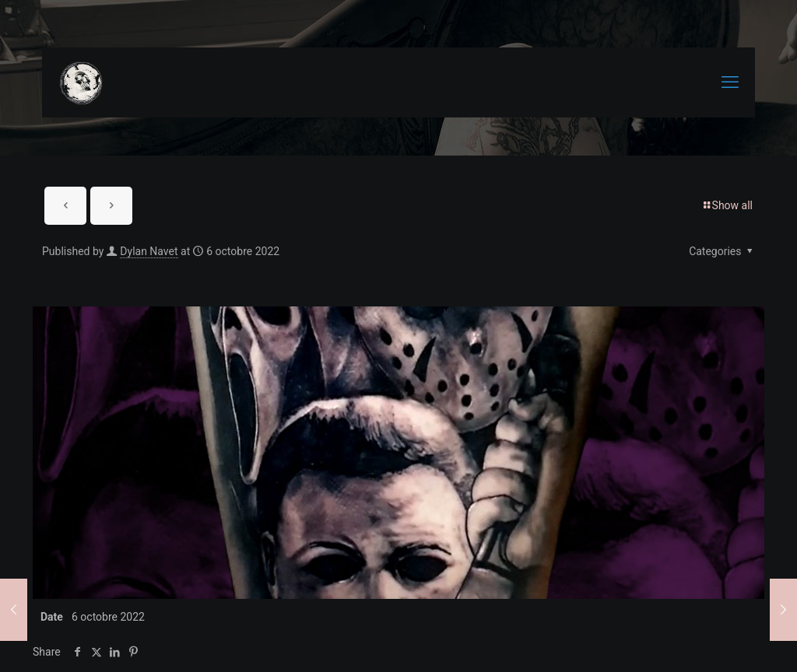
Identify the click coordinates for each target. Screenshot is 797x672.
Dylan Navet (149, 251)
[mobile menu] (730, 82)
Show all (727, 205)
